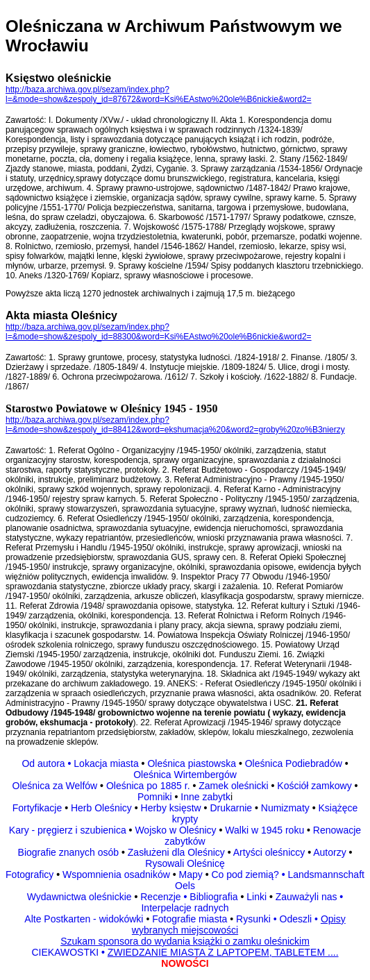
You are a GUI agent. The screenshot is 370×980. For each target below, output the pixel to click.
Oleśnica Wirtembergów (185, 775)
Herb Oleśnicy (101, 808)
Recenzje (162, 897)
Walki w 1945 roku (266, 830)
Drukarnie (232, 808)
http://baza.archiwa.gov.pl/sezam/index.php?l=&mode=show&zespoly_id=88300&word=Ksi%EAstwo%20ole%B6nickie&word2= (159, 332)
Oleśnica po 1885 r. (148, 786)
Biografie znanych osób (70, 852)
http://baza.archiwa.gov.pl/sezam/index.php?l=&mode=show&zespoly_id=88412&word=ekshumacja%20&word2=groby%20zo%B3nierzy (175, 425)
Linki (257, 897)
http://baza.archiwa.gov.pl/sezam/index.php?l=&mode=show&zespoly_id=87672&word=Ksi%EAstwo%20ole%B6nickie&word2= (159, 94)
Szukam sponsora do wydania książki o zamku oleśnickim (185, 941)
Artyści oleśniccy (270, 852)
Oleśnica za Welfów (55, 786)
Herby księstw (171, 808)
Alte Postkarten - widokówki (85, 919)
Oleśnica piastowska (192, 763)
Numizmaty (285, 808)
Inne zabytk (204, 797)
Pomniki (156, 797)
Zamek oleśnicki (235, 786)
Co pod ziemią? (245, 875)
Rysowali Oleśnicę (185, 863)
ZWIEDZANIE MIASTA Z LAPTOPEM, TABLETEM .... (223, 952)
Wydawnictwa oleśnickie (81, 897)
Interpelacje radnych (185, 908)
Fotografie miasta (190, 919)
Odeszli (296, 919)
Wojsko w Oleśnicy (177, 830)
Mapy (191, 875)
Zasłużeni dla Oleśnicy (176, 852)
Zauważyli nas (308, 897)
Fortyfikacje (39, 808)
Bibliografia (212, 897)
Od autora (48, 763)
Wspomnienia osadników (118, 875)
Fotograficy (31, 875)
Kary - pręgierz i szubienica (69, 830)
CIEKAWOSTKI (66, 952)
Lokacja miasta (106, 763)
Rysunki (253, 919)
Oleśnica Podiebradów (294, 763)
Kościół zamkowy (314, 786)
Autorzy (329, 852)
